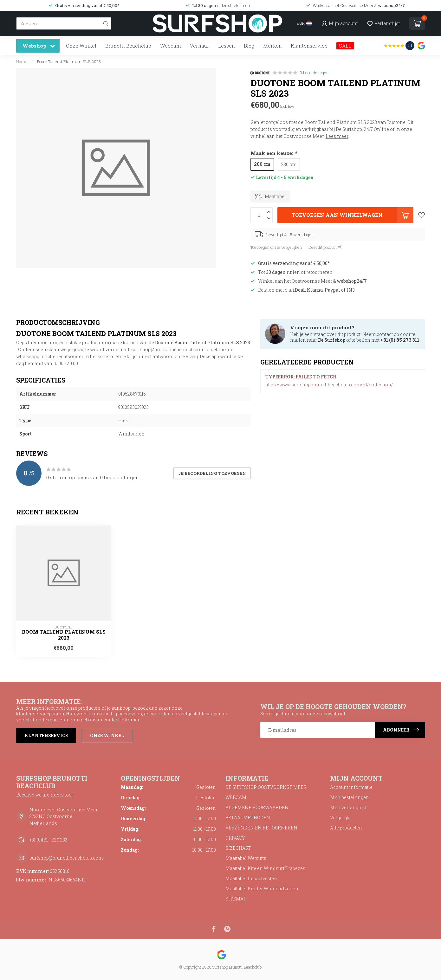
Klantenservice (309, 46)
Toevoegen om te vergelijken (276, 247)
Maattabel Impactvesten (251, 878)
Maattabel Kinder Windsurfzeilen (262, 889)
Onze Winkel (81, 46)
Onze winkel (107, 735)
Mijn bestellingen (350, 797)
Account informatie (351, 787)
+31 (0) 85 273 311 (400, 340)
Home (22, 61)
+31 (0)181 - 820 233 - (50, 840)
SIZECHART (238, 848)
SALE (345, 46)
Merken (272, 46)
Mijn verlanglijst (348, 807)
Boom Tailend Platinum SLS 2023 (69, 61)
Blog (249, 46)
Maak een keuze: (274, 153)
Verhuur (200, 46)
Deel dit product (325, 247)
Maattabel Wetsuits (246, 858)
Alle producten (346, 828)
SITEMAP (236, 899)
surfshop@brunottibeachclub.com (66, 858)
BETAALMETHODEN (248, 818)
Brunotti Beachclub (128, 46)
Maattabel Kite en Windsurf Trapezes (265, 868)
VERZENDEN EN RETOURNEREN (261, 828)
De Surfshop (332, 340)
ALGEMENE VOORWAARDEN (257, 807)
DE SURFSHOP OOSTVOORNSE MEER (266, 787)
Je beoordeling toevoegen (212, 473)
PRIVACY (235, 838)
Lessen (227, 46)
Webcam (171, 46)
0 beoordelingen (314, 73)
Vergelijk (340, 818)
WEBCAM (236, 797)
